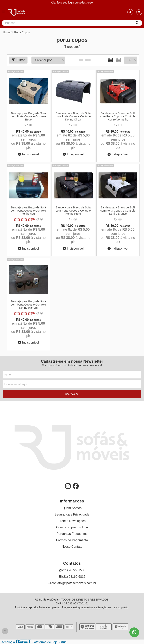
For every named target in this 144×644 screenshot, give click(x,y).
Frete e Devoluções (72, 521)
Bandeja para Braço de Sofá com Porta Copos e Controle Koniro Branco (118, 211)
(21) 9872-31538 (72, 570)
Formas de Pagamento (72, 540)
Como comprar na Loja (72, 527)
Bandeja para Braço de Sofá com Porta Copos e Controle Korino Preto (73, 211)
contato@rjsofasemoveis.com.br (72, 583)
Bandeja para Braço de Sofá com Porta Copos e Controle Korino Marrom (28, 305)
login (71, 3)
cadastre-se (86, 3)
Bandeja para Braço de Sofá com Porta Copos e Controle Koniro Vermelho (118, 116)
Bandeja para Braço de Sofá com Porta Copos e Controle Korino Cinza (73, 116)
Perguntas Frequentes (72, 534)
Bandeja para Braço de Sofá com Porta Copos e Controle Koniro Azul (28, 211)
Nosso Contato (72, 547)
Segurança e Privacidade (72, 514)
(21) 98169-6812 (72, 577)
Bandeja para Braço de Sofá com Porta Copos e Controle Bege (28, 116)
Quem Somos (72, 508)
